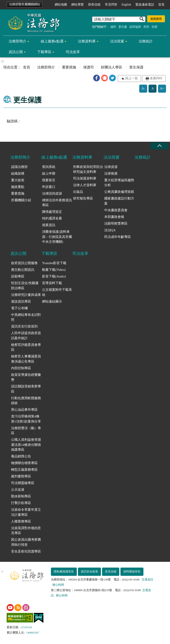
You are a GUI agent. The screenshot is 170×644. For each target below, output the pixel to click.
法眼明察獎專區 (116, 223)
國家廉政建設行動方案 (119, 201)
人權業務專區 (21, 521)
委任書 (123, 27)
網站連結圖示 (52, 301)
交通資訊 (147, 579)
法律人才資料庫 (85, 185)
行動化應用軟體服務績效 (26, 401)
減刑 (113, 27)
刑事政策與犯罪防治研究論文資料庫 (88, 169)
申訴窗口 (49, 187)
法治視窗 (117, 41)
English (126, 5)
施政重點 (18, 187)
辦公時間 (58, 585)
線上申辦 (49, 173)
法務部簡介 (17, 41)
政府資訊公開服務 (24, 263)
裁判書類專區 (21, 476)
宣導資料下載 (52, 283)
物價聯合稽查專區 (24, 463)
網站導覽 (77, 5)
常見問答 (111, 5)
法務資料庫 (87, 41)
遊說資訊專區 (21, 301)
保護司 (89, 67)
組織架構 (18, 173)
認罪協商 (135, 27)
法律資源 (111, 167)
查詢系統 (49, 167)
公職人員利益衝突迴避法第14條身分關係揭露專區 (26, 445)
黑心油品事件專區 (24, 410)
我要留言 (49, 180)
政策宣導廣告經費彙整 (26, 377)
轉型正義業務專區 (24, 470)
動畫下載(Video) (54, 270)
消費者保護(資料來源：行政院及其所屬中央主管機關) (57, 237)
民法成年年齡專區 (118, 237)
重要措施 (69, 67)
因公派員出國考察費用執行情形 (26, 542)
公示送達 (18, 490)
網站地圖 (61, 5)
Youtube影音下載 (54, 263)
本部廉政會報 (114, 217)
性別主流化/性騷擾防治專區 (25, 286)
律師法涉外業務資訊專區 (57, 203)
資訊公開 (16, 52)
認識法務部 (19, 167)
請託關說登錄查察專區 (26, 389)
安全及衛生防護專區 (26, 551)
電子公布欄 (19, 308)
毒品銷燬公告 (21, 456)
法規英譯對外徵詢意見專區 (26, 531)
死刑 (146, 27)
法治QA (110, 230)
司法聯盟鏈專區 (23, 483)
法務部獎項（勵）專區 (26, 431)
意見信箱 (111, 571)
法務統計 (146, 41)
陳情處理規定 (52, 212)
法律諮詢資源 (52, 193)
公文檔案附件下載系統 (57, 292)
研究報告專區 (83, 198)
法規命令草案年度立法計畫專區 (26, 512)
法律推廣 (111, 173)
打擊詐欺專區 (21, 503)
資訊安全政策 (89, 571)
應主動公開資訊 (23, 270)
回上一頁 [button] (131, 78)
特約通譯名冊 (52, 218)
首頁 (161, 5)
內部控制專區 (21, 368)
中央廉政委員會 (116, 210)
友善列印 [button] (156, 78)
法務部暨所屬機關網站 (25, 4)
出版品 (78, 192)
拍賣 (155, 27)
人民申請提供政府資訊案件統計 (26, 336)
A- (143, 89)
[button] (97, 78)
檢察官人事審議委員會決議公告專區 (26, 359)
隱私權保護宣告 (64, 571)
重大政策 (18, 180)
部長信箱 (94, 5)
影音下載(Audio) (54, 276)
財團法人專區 (112, 67)
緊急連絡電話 (145, 5)
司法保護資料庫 (85, 178)
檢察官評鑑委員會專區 (26, 347)
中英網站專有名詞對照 (26, 317)
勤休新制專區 (21, 496)
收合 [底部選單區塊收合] (159, 146)
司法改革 (73, 52)
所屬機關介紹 (21, 200)
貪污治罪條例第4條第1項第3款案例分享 (26, 419)
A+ (162, 89)
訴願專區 (18, 276)
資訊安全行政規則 (24, 326)
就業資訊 (49, 225)
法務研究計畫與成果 (26, 295)
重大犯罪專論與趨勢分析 (119, 183)
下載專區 (44, 52)
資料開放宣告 (132, 571)
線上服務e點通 (52, 41)
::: (3, 4)
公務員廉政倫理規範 (119, 192)
